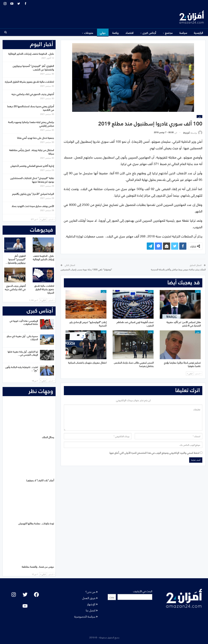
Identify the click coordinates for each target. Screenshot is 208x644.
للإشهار (91, 604)
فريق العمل (89, 598)
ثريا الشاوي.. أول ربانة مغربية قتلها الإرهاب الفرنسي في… (23, 353)
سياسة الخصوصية (85, 616)
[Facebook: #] (36, 595)
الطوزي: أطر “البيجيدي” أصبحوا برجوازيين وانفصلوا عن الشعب (33, 67)
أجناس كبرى (149, 33)
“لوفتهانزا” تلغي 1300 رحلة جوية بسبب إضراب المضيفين (86, 269)
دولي (103, 33)
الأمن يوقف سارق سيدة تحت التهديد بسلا (33, 206)
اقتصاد (130, 33)
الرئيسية (198, 33)
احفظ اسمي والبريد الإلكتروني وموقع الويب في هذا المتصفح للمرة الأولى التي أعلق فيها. (154, 453)
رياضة (116, 33)
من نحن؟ (90, 592)
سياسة (183, 33)
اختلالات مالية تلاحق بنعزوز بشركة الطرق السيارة (29, 81)
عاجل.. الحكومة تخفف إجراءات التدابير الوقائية (31, 53)
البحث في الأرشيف (143, 591)
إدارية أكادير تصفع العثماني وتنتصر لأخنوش (32, 166)
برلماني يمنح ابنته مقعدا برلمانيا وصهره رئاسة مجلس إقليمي (31, 124)
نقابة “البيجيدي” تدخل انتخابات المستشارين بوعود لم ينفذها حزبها (32, 180)
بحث (112, 597)
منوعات (89, 33)
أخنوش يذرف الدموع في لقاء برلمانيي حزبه (33, 94)
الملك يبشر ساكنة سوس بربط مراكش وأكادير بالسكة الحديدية (178, 269)
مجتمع (169, 33)
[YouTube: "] (25, 606)
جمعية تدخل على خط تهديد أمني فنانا (36, 138)
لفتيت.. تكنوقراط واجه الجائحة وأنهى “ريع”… (22, 368)
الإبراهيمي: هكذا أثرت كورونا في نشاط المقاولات (24, 322)
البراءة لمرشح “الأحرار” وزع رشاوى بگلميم (33, 194)
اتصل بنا (91, 610)
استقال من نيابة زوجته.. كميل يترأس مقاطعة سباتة (32, 152)
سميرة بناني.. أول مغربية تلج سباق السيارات (22, 338)
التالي (190, 374)
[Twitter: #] (25, 595)
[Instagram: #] (14, 595)
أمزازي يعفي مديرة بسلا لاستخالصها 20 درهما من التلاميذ (31, 108)
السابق (198, 374)
